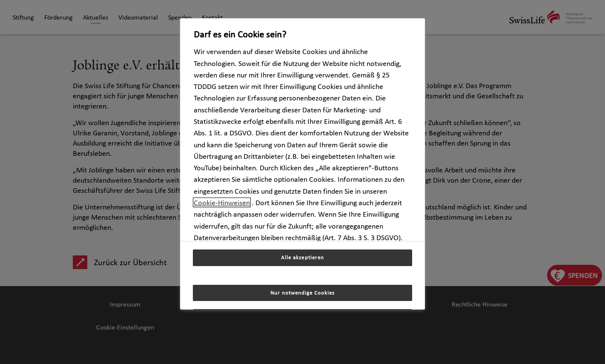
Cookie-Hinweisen (222, 202)
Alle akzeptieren (302, 257)
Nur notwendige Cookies (303, 293)
